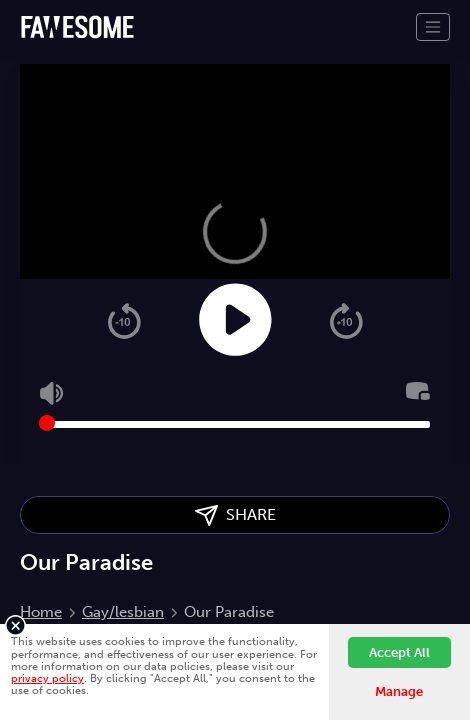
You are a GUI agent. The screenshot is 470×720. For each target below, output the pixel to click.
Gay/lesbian (123, 612)
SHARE (235, 515)
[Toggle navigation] (433, 27)
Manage (399, 691)
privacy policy (47, 678)
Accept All (399, 652)
